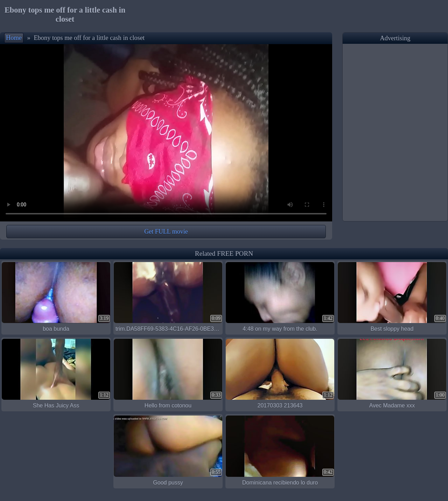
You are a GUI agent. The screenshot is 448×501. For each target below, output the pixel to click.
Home (14, 38)
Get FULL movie (166, 232)
